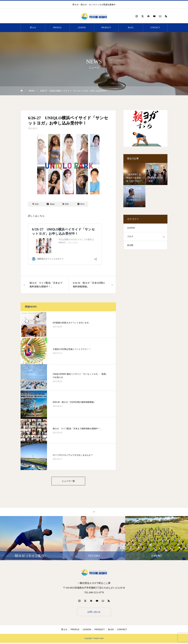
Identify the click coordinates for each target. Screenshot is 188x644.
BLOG (131, 28)
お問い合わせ (94, 613)
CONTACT (155, 28)
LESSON (82, 28)
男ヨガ (33, 28)
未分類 (130, 245)
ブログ (130, 237)
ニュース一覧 (68, 481)
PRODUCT (106, 28)
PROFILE (57, 28)
